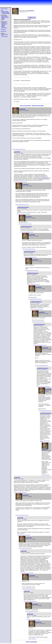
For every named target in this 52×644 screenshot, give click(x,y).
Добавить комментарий (38, 106)
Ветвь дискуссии (23, 149)
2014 (21, 12)
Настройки (4, 23)
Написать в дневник (5, 12)
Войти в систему (4, 9)
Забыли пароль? (5, 34)
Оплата (3, 19)
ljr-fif (2, 20)
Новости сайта (4, 16)
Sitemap (3, 18)
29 (24, 12)
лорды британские (45, 178)
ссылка (27, 110)
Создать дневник (5, 11)
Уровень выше (18, 149)
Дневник (3, 25)
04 (23, 12)
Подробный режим (6, 13)
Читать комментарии (25, 106)
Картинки (3, 26)
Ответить (14, 149)
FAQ (2, 35)
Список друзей (4, 24)
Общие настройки (5, 17)
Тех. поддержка (4, 36)
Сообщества (3, 30)
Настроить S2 (4, 31)
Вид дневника (4, 28)
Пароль (3, 27)
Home (2, 10)
